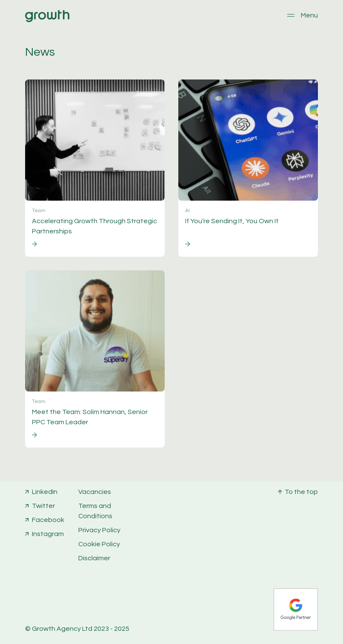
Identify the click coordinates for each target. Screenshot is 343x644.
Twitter (43, 506)
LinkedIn (45, 492)
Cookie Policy (99, 544)
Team (39, 211)
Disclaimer (94, 558)
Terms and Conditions (95, 511)
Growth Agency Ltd (62, 629)
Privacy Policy (99, 530)
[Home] (47, 20)
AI (187, 211)
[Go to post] (95, 168)
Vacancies (95, 492)
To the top (301, 492)
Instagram (48, 534)
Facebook (48, 520)
